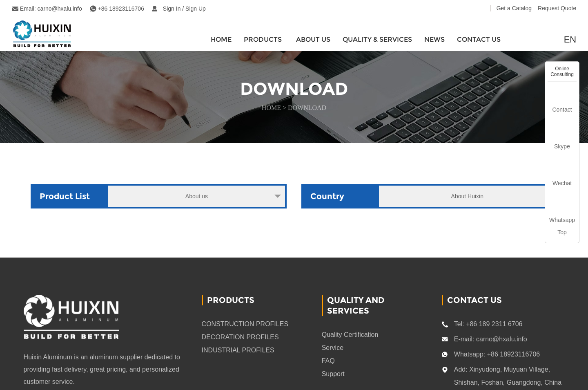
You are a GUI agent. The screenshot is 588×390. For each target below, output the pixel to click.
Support (333, 374)
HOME (221, 39)
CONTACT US (479, 39)
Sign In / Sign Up (184, 9)
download (307, 108)
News (434, 39)
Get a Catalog (514, 8)
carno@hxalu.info (60, 9)
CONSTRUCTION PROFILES (245, 324)
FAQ (328, 361)
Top (562, 232)
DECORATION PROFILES (240, 337)
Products (263, 39)
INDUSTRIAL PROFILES (238, 350)
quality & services (377, 39)
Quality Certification (350, 335)
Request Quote (557, 8)
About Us (313, 39)
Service (333, 348)
